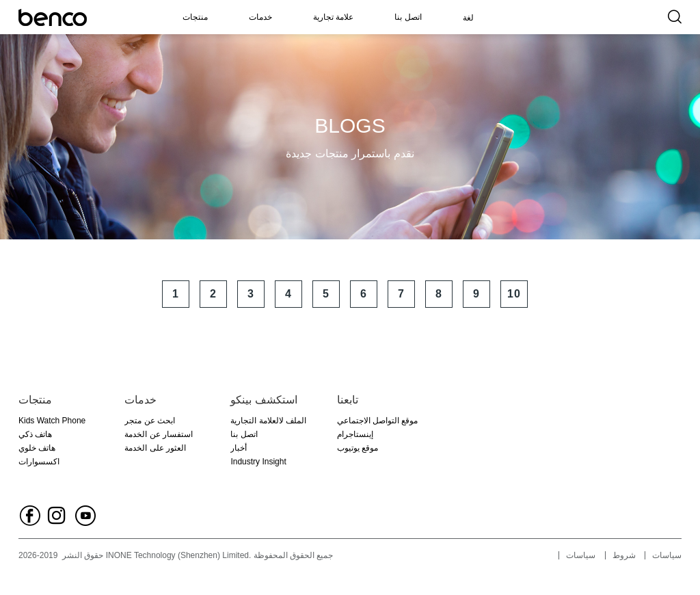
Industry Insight (258, 462)
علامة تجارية (333, 17)
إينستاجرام (355, 434)
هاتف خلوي (37, 448)
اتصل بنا (408, 17)
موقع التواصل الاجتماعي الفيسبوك (378, 422)
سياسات (581, 555)
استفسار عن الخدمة (159, 434)
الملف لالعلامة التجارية (268, 421)
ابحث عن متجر (150, 421)
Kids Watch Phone (52, 421)
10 (514, 294)
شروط (624, 555)
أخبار (239, 448)
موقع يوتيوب (358, 448)
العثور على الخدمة (155, 448)
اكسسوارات (39, 462)
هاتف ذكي (35, 434)
